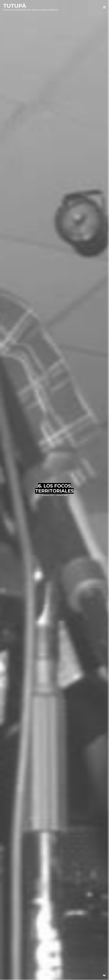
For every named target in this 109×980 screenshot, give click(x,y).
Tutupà (15, 6)
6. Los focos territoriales (54, 488)
